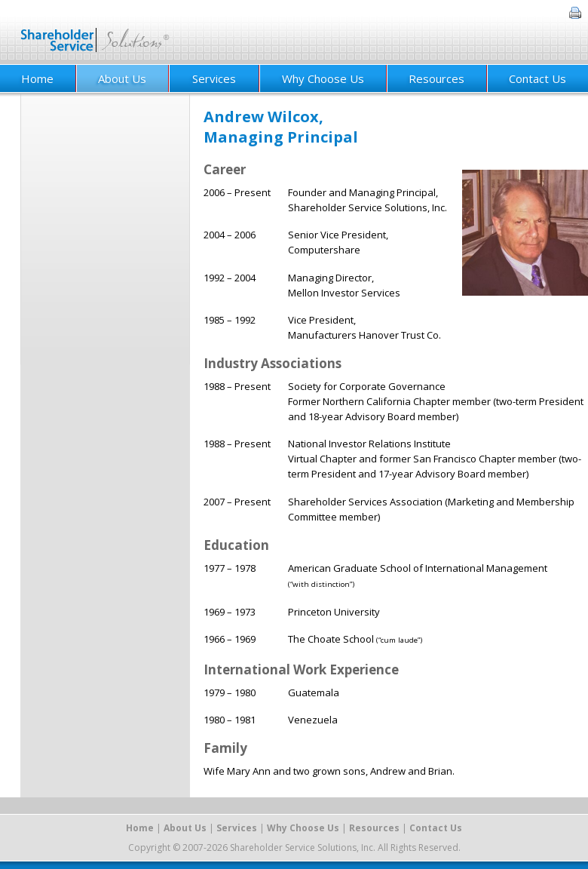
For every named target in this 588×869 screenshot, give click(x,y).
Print (575, 13)
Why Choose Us (323, 78)
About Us (122, 78)
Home (140, 828)
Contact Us (537, 78)
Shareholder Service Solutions (95, 32)
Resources (436, 78)
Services (214, 78)
